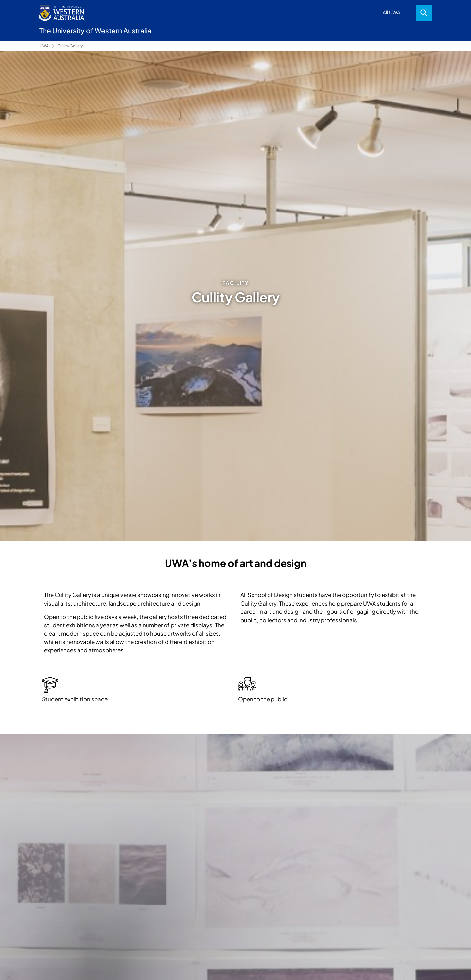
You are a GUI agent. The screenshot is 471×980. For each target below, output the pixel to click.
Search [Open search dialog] (424, 13)
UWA (44, 46)
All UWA (392, 12)
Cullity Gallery (70, 46)
